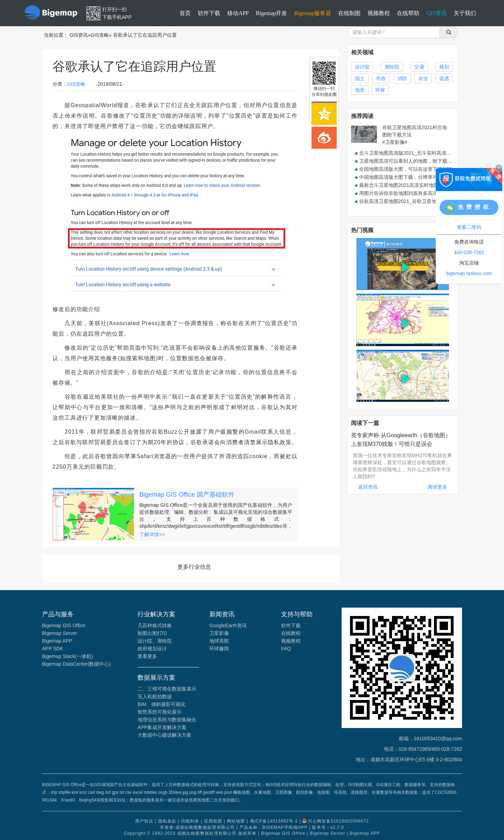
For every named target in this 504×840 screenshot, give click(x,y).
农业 (423, 78)
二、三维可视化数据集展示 (167, 689)
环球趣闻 (219, 649)
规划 (444, 67)
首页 (185, 13)
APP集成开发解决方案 (162, 727)
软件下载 (209, 13)
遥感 (444, 78)
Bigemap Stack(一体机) (67, 656)
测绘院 (392, 67)
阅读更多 (437, 487)
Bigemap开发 (272, 13)
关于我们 (465, 13)
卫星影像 (219, 633)
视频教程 (379, 13)
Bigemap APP (57, 641)
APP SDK (52, 649)
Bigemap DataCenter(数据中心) (76, 664)
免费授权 (469, 208)
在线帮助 (408, 13)
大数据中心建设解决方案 (164, 735)
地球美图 (219, 641)
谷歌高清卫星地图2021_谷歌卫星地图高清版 (408, 201)
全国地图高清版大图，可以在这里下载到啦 (406, 169)
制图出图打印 (152, 633)
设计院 (362, 67)
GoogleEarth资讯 (228, 625)
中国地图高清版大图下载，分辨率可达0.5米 (407, 177)
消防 (402, 78)
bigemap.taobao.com (469, 273)
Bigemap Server (59, 633)
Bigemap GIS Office (64, 625)
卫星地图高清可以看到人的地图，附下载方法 (408, 161)
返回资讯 (368, 487)
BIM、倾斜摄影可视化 (162, 704)
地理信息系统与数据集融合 (167, 720)
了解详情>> (152, 534)
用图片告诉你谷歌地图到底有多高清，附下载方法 (413, 193)
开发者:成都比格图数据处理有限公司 (197, 827)
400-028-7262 (469, 252)
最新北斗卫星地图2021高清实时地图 (399, 185)
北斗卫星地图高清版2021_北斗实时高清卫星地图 (412, 153)
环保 (380, 90)
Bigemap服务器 (313, 13)
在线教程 (291, 633)
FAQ (286, 649)
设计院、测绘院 (155, 641)
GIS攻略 (100, 35)
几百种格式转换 (155, 625)
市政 (381, 78)
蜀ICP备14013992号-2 (274, 821)
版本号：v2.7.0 (328, 827)
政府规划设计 (152, 649)
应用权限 (213, 821)
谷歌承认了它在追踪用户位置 (145, 35)
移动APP (238, 13)
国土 (360, 78)
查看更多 (147, 656)
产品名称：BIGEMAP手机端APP (273, 827)
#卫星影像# (395, 142)
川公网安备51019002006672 (338, 821)
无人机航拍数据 (155, 696)
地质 (360, 90)
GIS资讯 (436, 13)
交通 (419, 67)
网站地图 (236, 821)
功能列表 (190, 821)
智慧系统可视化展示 (160, 712)
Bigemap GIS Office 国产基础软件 (187, 495)
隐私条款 (167, 821)
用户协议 (144, 821)
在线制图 (349, 13)
